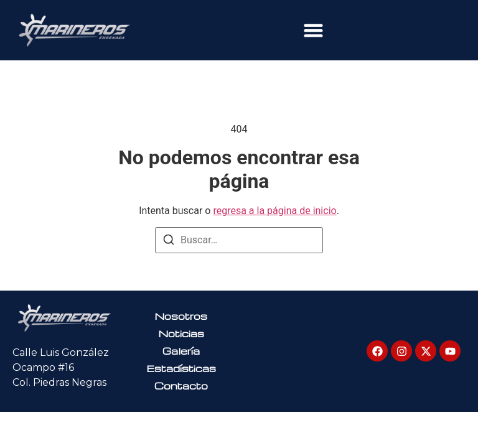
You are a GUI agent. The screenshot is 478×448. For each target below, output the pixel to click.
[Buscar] (169, 242)
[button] (314, 30)
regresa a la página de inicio (274, 211)
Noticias (181, 334)
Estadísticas (181, 368)
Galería (181, 351)
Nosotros (181, 316)
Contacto (181, 386)
